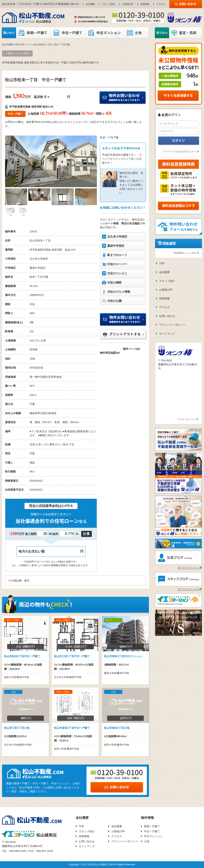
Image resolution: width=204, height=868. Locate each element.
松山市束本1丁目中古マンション (123, 656)
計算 (86, 534)
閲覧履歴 (169, 244)
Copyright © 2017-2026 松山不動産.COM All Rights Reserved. (102, 865)
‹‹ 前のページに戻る (17, 53)
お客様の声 (128, 4)
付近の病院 (114, 282)
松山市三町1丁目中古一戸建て (72, 656)
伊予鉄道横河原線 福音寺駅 (46, 250)
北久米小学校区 (117, 237)
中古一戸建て (152, 831)
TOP (77, 4)
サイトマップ (167, 334)
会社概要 (90, 4)
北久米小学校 (38, 259)
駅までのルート (117, 255)
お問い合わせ (167, 316)
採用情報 (145, 4)
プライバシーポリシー (172, 325)
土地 (147, 841)
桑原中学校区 (116, 246)
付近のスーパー (117, 264)
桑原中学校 (36, 268)
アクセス (161, 4)
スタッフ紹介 (109, 4)
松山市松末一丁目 (40, 241)
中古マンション (153, 836)
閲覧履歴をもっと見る (185, 253)
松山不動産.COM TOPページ (17, 44)
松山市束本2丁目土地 (117, 728)
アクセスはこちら (186, 419)
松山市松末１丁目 (43, 44)
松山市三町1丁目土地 (17, 728)
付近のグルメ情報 (119, 292)
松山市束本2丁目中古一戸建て (72, 728)
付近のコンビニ (117, 273)
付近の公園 (114, 301)
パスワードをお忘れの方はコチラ (179, 151)
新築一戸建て (152, 826)
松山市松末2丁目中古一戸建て (22, 656)
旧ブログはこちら (188, 568)
